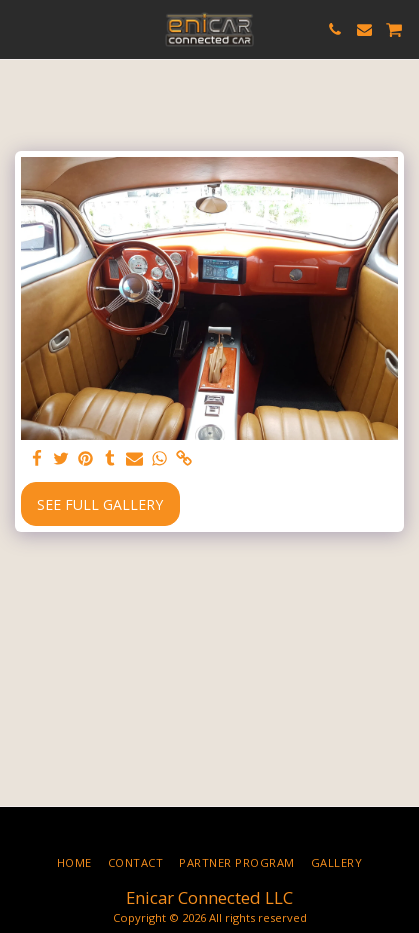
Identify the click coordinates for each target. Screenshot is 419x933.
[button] (22, 28)
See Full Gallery (100, 504)
